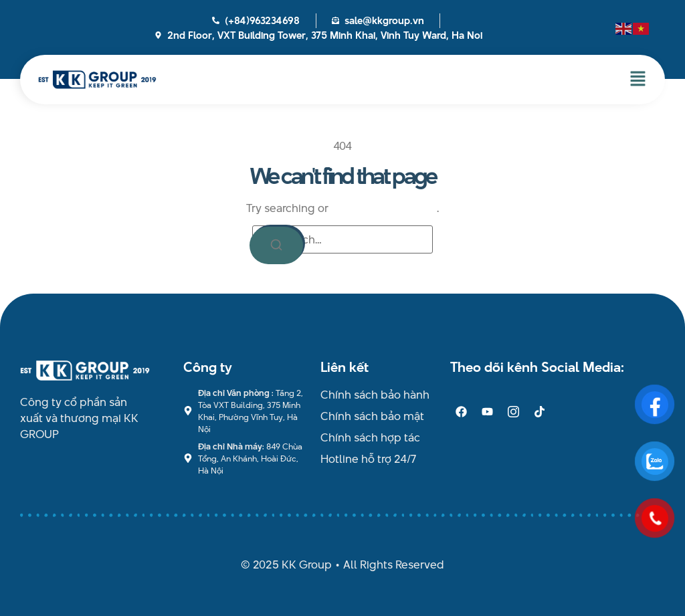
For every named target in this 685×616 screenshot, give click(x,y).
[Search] (276, 245)
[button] (638, 79)
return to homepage (384, 208)
